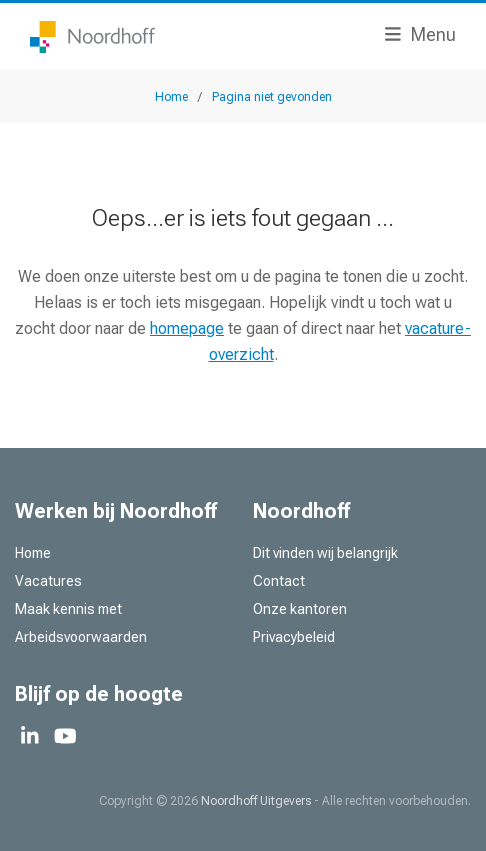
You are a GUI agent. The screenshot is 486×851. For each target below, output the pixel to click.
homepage (187, 328)
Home (33, 553)
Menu (420, 34)
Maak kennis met (68, 609)
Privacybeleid (294, 637)
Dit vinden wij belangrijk (325, 553)
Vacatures (48, 581)
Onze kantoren (300, 609)
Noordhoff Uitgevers (256, 801)
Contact (279, 581)
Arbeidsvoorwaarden (81, 637)
